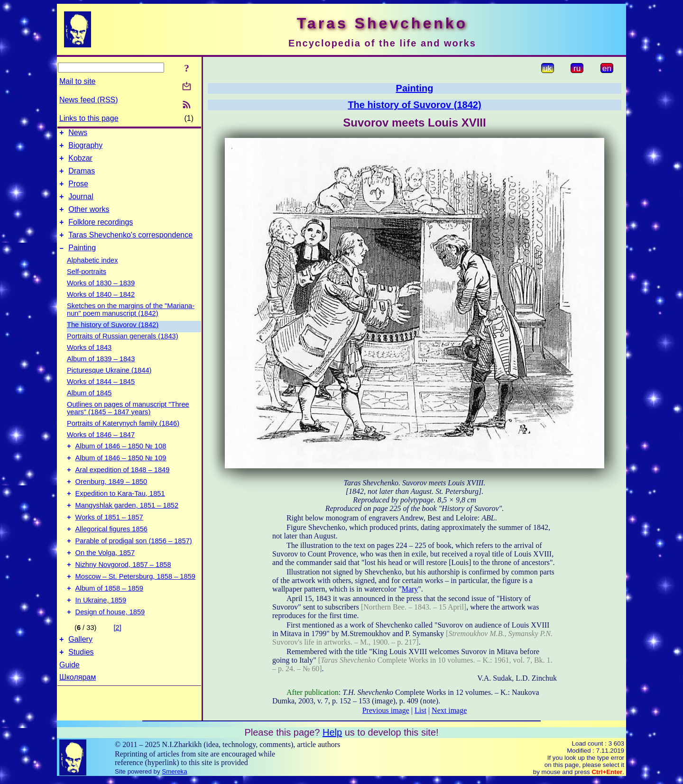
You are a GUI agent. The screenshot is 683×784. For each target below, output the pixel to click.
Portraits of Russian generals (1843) (123, 350)
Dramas (82, 177)
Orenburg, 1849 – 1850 (111, 501)
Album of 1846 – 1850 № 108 (121, 462)
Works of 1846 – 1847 (101, 449)
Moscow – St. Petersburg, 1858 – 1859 (135, 608)
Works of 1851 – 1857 (109, 541)
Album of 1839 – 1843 (101, 373)
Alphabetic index (92, 274)
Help (332, 737)
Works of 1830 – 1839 (101, 297)
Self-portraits (87, 286)
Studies (81, 690)
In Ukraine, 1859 (101, 634)
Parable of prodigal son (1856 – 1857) (134, 568)
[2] (118, 663)
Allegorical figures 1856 (111, 555)
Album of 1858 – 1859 (109, 621)
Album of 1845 (89, 407)
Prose (78, 191)
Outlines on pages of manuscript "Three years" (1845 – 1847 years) (128, 422)
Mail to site (77, 81)
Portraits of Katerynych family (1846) (123, 438)
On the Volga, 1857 (105, 581)
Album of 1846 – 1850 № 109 (121, 475)
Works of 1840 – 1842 (101, 309)
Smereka (174, 776)
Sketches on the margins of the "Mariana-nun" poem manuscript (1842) (131, 324)
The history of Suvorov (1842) (113, 339)
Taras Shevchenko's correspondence (130, 248)
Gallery (80, 676)
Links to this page (89, 118)
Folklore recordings (101, 233)
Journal (81, 205)
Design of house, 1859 (110, 647)
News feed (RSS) (89, 100)
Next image (449, 710)
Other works (89, 219)
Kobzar (80, 162)
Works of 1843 (89, 362)
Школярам (78, 716)
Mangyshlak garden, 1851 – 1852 (127, 528)
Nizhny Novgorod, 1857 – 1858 (123, 594)
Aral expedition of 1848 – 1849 (123, 488)
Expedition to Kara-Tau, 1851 (120, 515)
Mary (410, 589)
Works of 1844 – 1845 (101, 396)
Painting (82, 262)
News (78, 134)
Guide (69, 703)
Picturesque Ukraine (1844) (109, 384)
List (420, 710)
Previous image (386, 710)
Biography (85, 148)
